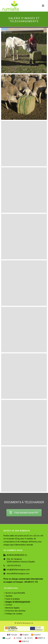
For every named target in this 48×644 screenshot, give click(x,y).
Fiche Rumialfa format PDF (24, 513)
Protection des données (15, 611)
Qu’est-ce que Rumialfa (14, 593)
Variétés (8, 596)
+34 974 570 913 (14, 566)
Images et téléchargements (17, 602)
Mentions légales (12, 608)
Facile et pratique (12, 599)
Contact (8, 605)
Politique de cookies (13, 614)
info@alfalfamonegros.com (18, 570)
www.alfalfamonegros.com (18, 574)
